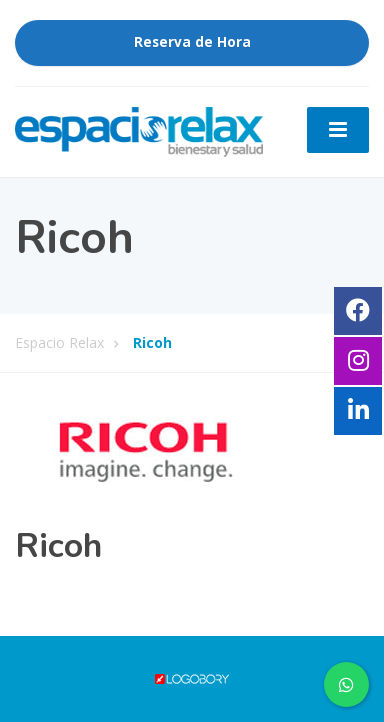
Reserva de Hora (192, 42)
